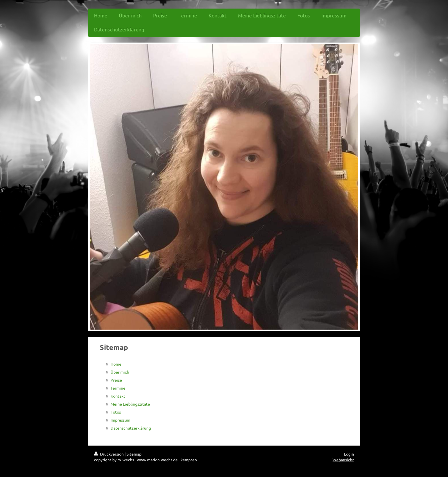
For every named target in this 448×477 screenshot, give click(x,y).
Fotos (116, 412)
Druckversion (109, 454)
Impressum (120, 420)
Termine (118, 388)
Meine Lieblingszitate (130, 404)
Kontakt (118, 396)
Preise (116, 380)
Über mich (120, 372)
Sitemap (134, 454)
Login (349, 454)
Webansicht (343, 460)
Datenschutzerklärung (131, 428)
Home (116, 364)
